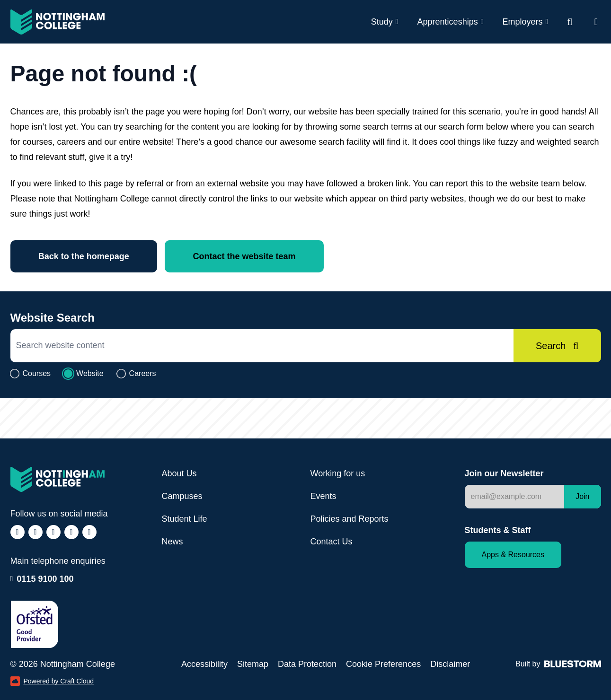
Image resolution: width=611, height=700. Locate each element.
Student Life (185, 519)
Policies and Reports (350, 519)
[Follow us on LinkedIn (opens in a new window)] (71, 532)
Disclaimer (450, 664)
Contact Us (332, 542)
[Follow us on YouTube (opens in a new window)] (89, 532)
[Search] (557, 346)
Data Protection (307, 664)
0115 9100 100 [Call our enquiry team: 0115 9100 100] (45, 579)
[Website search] (570, 22)
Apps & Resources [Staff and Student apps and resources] (513, 555)
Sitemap (253, 664)
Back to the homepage (84, 256)
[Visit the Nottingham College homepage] (58, 22)
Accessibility (204, 664)
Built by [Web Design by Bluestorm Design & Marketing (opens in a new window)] (558, 664)
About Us (179, 473)
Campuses (182, 496)
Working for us (338, 473)
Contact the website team (245, 256)
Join (582, 496)
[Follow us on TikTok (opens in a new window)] (53, 532)
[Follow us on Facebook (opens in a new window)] (18, 532)
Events (323, 496)
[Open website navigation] (596, 22)
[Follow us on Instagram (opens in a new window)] (35, 532)
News (173, 542)
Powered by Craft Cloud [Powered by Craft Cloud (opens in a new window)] (52, 681)
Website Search (53, 318)
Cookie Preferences (383, 664)
